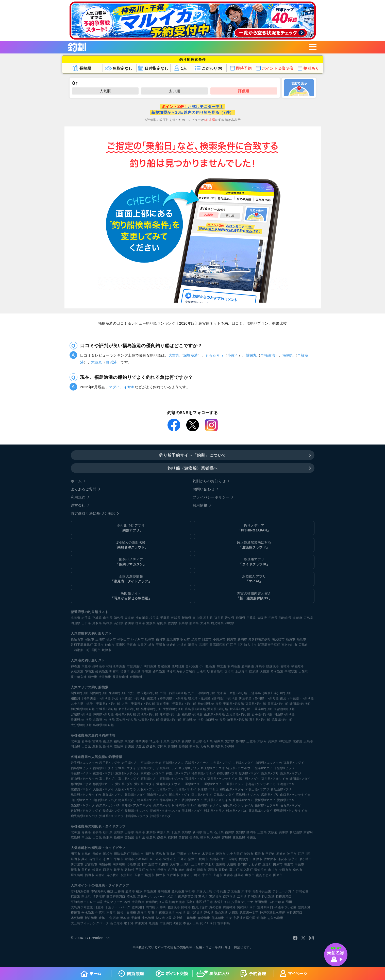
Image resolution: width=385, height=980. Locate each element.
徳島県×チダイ (170, 800)
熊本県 (194, 623)
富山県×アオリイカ (85, 779)
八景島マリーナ (242, 902)
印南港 (90, 672)
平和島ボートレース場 (87, 902)
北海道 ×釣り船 (104, 720)
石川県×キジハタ (172, 779)
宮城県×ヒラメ (151, 763)
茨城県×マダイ (126, 768)
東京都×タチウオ (127, 773)
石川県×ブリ (149, 779)
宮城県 (97, 618)
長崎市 (97, 854)
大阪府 (262, 618)
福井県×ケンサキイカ (222, 779)
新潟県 (187, 618)
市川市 (273, 870)
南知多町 (105, 864)
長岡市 (96, 650)
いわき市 (255, 864)
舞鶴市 (191, 870)
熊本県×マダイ (192, 811)
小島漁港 (148, 918)
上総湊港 (241, 672)
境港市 (289, 864)
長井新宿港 (79, 677)
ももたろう (215, 355)
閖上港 (86, 897)
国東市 (278, 875)
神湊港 (76, 666)
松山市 (204, 859)
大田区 (142, 645)
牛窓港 (100, 913)
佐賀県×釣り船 (149, 720)
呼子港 (208, 902)
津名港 (209, 913)
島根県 (108, 623)
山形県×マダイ (243, 763)
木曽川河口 (222, 902)
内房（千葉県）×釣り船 (138, 704)
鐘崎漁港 (99, 666)
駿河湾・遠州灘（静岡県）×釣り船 (213, 698)
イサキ (129, 387)
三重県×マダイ (211, 784)
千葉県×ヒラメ (284, 768)
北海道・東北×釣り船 (232, 693)
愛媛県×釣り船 (171, 720)
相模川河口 (284, 897)
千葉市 (299, 864)
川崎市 (196, 875)
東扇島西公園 (187, 897)
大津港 (246, 891)
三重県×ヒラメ (234, 784)
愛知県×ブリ (124, 784)
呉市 (85, 859)
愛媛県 (151, 623)
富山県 (197, 618)
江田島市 (180, 859)
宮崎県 (227, 838)
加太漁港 (234, 891)
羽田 (289, 902)
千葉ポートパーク (118, 907)
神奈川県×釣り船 (210, 704)
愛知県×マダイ (145, 784)
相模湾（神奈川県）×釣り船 (91, 698)
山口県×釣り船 (215, 720)
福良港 (125, 672)
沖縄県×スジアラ (111, 816)
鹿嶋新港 (248, 666)
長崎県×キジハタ (137, 811)
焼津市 (107, 650)
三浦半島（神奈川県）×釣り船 (270, 693)
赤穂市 (100, 875)
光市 (182, 870)
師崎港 (186, 907)
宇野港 (190, 891)
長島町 (233, 859)
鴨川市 (232, 639)
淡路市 (196, 639)
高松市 (223, 870)
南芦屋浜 (229, 897)
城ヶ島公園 (164, 918)
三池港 (203, 897)
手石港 (147, 672)
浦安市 (282, 859)
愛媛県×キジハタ (83, 805)
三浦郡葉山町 (80, 650)
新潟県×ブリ (270, 773)
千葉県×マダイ (262, 768)
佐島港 (285, 666)
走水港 (136, 672)
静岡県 (241, 618)
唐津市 (258, 859)
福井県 (219, 618)
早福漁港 (268, 355)
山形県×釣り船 (215, 714)
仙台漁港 (221, 913)
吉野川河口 (295, 913)
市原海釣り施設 (171, 923)
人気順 (105, 91)
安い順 (175, 91)
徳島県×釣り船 (282, 720)
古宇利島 (224, 923)
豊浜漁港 (178, 891)
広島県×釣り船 (196, 709)
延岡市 (76, 859)
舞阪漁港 (150, 891)
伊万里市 (77, 864)
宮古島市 (91, 864)
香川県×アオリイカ (218, 800)
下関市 (182, 854)
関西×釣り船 (99, 693)
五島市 (153, 864)
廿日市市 (285, 870)
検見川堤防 (200, 907)
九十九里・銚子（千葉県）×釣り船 (96, 704)
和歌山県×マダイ (232, 789)
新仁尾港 (116, 923)
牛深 (229, 918)
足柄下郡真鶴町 (82, 645)
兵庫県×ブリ (165, 789)
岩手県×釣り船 (262, 714)
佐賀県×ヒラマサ (267, 805)
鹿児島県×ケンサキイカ (291, 811)
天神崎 (161, 907)
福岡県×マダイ (186, 805)
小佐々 (233, 355)
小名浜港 (220, 891)
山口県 (86, 623)
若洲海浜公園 (80, 891)
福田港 (76, 897)
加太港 (222, 666)
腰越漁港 (273, 666)
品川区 (204, 645)
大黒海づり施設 (82, 907)
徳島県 (140, 623)
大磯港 (265, 672)
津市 (224, 859)
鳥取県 (97, 623)
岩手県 (86, 618)
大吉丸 (174, 355)
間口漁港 (150, 666)
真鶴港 (260, 666)
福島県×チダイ (103, 768)
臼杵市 (86, 870)
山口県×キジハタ (105, 800)
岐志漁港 (102, 672)
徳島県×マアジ (148, 800)
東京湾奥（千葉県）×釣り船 (176, 704)
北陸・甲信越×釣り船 (143, 693)
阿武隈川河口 (247, 907)
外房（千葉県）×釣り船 (129, 698)
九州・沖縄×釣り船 (202, 693)
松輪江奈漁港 (116, 666)
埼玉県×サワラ (189, 768)
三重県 (251, 618)
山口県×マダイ (81, 800)
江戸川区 (236, 645)
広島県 (308, 618)
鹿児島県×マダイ (261, 811)
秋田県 (108, 832)
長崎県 (183, 623)
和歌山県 (285, 618)
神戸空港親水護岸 (273, 913)
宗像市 (90, 639)
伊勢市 (293, 859)
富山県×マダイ (129, 779)
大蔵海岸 (138, 902)
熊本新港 (218, 918)
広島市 (303, 645)
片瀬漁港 (141, 923)
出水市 (250, 875)
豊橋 (102, 918)
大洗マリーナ (113, 902)
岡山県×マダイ (180, 795)
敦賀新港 (304, 907)
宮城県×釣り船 (81, 714)
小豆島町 (142, 859)
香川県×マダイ (192, 800)
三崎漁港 (190, 918)
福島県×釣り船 (192, 714)
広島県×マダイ (224, 795)
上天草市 (198, 864)
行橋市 (162, 870)
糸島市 (302, 639)
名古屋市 (95, 859)
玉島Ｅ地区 (194, 902)
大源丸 (97, 362)
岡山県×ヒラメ (202, 795)
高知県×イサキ (164, 805)
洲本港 (125, 918)
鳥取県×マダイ (135, 795)
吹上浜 (178, 918)
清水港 (131, 897)
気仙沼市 (260, 870)
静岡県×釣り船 (300, 704)
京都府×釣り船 (284, 709)
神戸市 (292, 854)
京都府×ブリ (286, 784)
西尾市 (108, 870)
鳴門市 (150, 854)
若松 (127, 902)
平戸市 (270, 854)
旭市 (151, 645)
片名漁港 (277, 672)
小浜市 (182, 645)
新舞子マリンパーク (152, 897)
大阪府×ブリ (146, 789)
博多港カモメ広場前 (181, 672)
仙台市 (151, 870)
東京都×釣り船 (129, 709)
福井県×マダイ (249, 779)
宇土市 (207, 875)
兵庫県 (273, 618)
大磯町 (232, 864)
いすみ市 (137, 639)
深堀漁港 (191, 355)
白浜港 (111, 362)
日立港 (99, 907)
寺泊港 (229, 672)
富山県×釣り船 (193, 720)
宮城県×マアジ (173, 763)
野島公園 (302, 891)
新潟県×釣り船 (240, 709)
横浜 (139, 891)
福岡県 (162, 623)
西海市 (213, 870)
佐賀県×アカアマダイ (86, 811)
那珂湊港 (164, 891)
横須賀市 (77, 639)
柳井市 (161, 875)
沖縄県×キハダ (161, 816)
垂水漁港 (88, 913)
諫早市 (239, 875)
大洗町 (185, 864)
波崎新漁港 (177, 902)
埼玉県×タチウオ (213, 768)
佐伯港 (181, 913)
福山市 (214, 859)
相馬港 (172, 897)
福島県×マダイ (294, 763)
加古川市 (250, 645)
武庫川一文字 (249, 913)
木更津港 (77, 918)
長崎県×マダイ (113, 811)
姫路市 (221, 854)
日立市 (207, 639)
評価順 (244, 91)
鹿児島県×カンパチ (85, 816)
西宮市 (228, 875)
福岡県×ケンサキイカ (238, 805)
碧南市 (202, 870)
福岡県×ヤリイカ (210, 805)
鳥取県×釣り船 (148, 714)
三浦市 (100, 639)
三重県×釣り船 (262, 709)
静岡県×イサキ (81, 784)
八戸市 (173, 870)
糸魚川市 (127, 875)
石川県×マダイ (196, 779)
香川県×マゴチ (243, 800)
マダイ (114, 387)
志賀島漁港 (275, 918)
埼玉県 (154, 618)
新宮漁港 (91, 918)
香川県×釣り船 (81, 720)
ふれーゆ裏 (277, 902)
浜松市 (108, 854)
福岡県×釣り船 (256, 704)
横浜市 (111, 639)
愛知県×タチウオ (168, 784)
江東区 (121, 645)
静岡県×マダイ (300, 779)
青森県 (86, 832)
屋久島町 (77, 875)
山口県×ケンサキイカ (295, 795)
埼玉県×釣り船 (238, 720)
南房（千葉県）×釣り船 (297, 698)
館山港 (261, 918)
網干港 (129, 923)
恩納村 (129, 870)
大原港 (86, 666)
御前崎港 (229, 907)
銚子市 (119, 870)
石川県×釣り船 (260, 720)
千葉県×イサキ (81, 773)
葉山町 (234, 870)
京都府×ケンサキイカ (260, 784)
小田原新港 (207, 666)
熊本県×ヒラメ (215, 811)
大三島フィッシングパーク (90, 923)
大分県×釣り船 (81, 725)
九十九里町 (235, 854)
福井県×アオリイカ (275, 779)
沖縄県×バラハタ (137, 816)
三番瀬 (119, 891)
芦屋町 (140, 870)
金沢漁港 (192, 666)
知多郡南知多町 (260, 639)
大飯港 (303, 672)
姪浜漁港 (159, 672)
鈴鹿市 (97, 870)
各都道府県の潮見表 (86, 826)
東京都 (129, 618)
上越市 (218, 875)
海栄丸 (288, 355)
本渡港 (111, 913)
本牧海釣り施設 (102, 891)
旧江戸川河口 (116, 897)
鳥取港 (142, 913)
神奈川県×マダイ (203, 773)
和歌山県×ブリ (281, 789)
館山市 (110, 645)
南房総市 (278, 639)
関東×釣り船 (80, 693)
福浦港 (254, 672)
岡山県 (76, 623)
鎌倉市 (171, 645)
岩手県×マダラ (110, 763)
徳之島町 (246, 870)
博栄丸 (251, 355)
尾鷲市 (150, 875)
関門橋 (150, 907)
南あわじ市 (289, 645)
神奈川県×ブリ (227, 773)
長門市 (242, 864)
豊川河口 (138, 907)
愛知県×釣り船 (218, 709)
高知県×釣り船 (127, 720)
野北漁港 (268, 897)
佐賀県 (173, 623)
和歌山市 (123, 639)
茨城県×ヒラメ (167, 768)
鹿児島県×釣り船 (238, 714)
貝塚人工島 (204, 891)
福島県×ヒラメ (81, 768)
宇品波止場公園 (244, 918)
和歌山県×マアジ (257, 789)
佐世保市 (270, 859)
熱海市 (291, 639)
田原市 (278, 864)
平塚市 (161, 645)
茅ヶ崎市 (306, 859)
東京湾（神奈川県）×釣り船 (167, 698)
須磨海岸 (99, 897)
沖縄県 (230, 623)
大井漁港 (105, 677)
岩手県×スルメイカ (85, 763)
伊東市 (131, 645)
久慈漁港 (77, 672)
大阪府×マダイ (103, 789)
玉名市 (139, 875)
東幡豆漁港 (167, 913)
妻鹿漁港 (204, 918)
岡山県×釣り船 (284, 714)
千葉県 (165, 618)
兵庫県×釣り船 (278, 704)
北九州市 (173, 639)
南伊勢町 (119, 864)
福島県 (119, 618)
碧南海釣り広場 (157, 902)
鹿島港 (130, 891)
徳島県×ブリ (127, 800)
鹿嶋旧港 (178, 666)
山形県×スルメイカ (269, 763)
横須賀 (76, 913)
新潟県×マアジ (291, 773)
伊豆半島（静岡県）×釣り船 (259, 698)
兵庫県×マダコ (208, 789)
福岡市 (161, 639)
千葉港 (136, 918)
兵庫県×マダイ (186, 789)
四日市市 (156, 859)
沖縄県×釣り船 (103, 714)
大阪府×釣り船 (173, 709)
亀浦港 (154, 923)
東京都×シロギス (153, 773)
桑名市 (298, 870)
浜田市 (164, 864)
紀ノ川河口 (208, 923)
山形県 (108, 618)
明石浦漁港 (215, 672)
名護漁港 (174, 907)
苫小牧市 (113, 875)
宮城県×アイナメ (197, 763)
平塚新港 (291, 672)
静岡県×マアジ (103, 784)
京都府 (298, 618)
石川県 (208, 618)
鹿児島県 (217, 623)
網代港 (93, 677)
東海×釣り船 (118, 693)
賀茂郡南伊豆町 (269, 645)
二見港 (242, 897)
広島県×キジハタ (248, 795)
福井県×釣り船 (151, 709)
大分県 (205, 623)
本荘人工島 (191, 923)
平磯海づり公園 (286, 907)
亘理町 (267, 864)
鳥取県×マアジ (113, 795)
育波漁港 (164, 666)
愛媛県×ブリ (286, 800)
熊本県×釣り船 (170, 714)
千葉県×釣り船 (234, 704)
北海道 (76, 618)
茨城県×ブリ (146, 768)
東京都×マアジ (103, 773)
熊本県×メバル (237, 811)
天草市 (175, 864)
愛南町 (221, 864)
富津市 (99, 645)
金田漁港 (136, 677)
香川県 (129, 623)
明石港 (114, 672)
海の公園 (215, 907)
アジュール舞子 (284, 891)
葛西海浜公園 (262, 891)
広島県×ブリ (270, 795)
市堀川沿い (135, 666)
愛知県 (230, 618)
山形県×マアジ (221, 763)
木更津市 (208, 854)
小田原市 (219, 639)
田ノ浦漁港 (195, 913)
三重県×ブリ (191, 784)
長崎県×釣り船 (126, 714)
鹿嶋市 (150, 639)
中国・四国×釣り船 (173, 693)
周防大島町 (122, 854)
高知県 (119, 623)
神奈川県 (142, 618)
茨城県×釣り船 (107, 709)
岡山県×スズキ (157, 795)
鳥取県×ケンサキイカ (86, 795)
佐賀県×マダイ (291, 805)
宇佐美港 (297, 666)
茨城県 (176, 618)
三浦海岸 (215, 897)
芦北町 (210, 864)
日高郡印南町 (219, 645)
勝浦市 (242, 639)
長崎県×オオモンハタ (165, 811)
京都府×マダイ (81, 789)
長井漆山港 (121, 677)
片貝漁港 (254, 897)
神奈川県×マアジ (178, 773)
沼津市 (193, 645)
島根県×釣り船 (103, 725)
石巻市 (281, 854)
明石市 (185, 639)
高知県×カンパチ (108, 805)
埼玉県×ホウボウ (238, 768)
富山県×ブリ (108, 779)
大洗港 (201, 672)
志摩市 (108, 859)
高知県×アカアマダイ (137, 805)
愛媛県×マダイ (265, 800)
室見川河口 (265, 907)
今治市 (131, 864)
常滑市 (168, 859)
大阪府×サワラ (126, 789)
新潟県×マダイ (249, 773)
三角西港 (113, 918)
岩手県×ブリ (130, 763)
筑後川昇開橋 (127, 913)
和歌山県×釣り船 (83, 709)
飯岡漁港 (234, 666)
